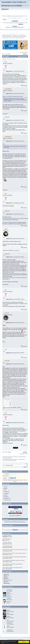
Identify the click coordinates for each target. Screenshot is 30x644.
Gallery (6, 495)
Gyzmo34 (9, 602)
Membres (6, 497)
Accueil (6, 487)
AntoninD (26, 550)
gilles (6, 229)
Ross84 (7, 582)
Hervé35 (7, 117)
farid (10, 539)
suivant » (26, 52)
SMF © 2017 (15, 640)
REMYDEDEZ (23, 557)
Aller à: (26, 464)
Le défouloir (5, 535)
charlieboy (9, 598)
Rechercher (7, 492)
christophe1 (23, 560)
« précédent (22, 52)
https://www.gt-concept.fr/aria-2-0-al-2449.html (16, 274)
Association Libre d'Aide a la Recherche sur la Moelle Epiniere (14, 6)
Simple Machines (20, 640)
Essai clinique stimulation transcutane (11, 557)
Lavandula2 (8, 89)
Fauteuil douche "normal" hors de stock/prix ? (12, 550)
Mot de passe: (6, 476)
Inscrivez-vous (7, 500)
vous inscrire (25, 16)
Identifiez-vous (7, 498)
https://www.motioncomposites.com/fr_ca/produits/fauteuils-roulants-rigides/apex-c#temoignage (16, 219)
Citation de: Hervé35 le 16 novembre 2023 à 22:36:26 (13, 96)
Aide (5, 490)
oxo (6, 62)
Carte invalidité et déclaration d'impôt (11, 560)
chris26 (7, 313)
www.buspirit (17, 250)
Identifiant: (7, 474)
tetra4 (25, 553)
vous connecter (17, 16)
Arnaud (8, 596)
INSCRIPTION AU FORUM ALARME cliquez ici (15, 27)
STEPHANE (9, 630)
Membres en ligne (8, 580)
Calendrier (6, 493)
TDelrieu (9, 617)
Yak (6, 350)
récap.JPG (6, 408)
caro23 (8, 626)
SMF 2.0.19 (10, 640)
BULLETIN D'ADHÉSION (15, 516)
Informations (7, 643)
